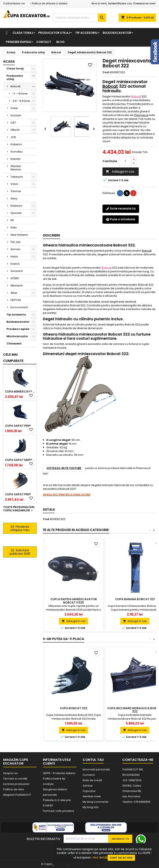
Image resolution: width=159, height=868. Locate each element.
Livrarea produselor (16, 784)
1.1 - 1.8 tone (20, 94)
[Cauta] (79, 18)
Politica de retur (14, 789)
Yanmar (16, 191)
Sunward (17, 271)
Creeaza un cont (144, 3)
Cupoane (89, 791)
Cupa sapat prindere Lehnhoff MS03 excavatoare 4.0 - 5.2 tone (20, 494)
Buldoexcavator (117, 33)
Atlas (14, 293)
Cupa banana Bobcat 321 (135, 599)
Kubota (15, 159)
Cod (106, 72)
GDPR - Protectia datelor (59, 773)
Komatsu (17, 152)
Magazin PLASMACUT (17, 795)
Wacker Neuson (16, 168)
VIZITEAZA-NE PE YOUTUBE (64, 468)
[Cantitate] (125, 161)
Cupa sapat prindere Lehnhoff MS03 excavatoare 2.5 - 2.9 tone (20, 426)
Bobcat (15, 86)
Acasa (9, 61)
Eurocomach (19, 307)
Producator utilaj (54, 33)
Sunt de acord (121, 858)
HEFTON (16, 300)
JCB (13, 137)
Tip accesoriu (86, 33)
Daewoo (16, 206)
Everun (15, 264)
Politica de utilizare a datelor (50, 3)
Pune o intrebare (121, 219)
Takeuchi (17, 177)
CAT (13, 123)
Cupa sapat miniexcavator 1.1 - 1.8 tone (20, 460)
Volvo (14, 184)
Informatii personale (96, 769)
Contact (44, 42)
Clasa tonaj (23, 33)
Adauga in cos (120, 172)
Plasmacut (141, 115)
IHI (12, 220)
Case (14, 108)
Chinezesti (14, 344)
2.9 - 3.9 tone (21, 101)
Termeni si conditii (15, 779)
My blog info (91, 807)
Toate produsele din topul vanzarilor (19, 509)
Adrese (88, 786)
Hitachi (15, 130)
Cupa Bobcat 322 (74, 708)
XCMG (15, 278)
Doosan (16, 115)
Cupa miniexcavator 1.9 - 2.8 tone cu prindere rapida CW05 (20, 392)
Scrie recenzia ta (121, 209)
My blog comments (96, 802)
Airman (15, 249)
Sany (14, 198)
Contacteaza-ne (14, 3)
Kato (14, 227)
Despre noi (10, 773)
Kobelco (16, 144)
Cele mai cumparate (13, 358)
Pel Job (16, 242)
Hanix (14, 256)
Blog (60, 42)
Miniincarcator (17, 336)
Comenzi (89, 775)
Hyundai (16, 213)
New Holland (19, 235)
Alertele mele (92, 796)
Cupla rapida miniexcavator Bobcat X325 (74, 601)
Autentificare (117, 3)
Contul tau (93, 760)
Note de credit (92, 780)
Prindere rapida (18, 42)
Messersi (17, 285)
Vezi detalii (100, 857)
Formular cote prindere (58, 811)
